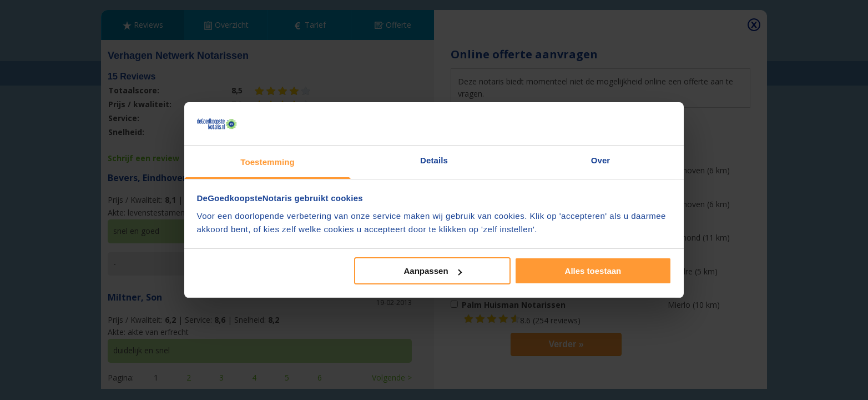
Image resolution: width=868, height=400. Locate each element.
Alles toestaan (593, 271)
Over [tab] (601, 160)
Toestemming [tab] (268, 162)
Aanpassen (433, 271)
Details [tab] (434, 160)
